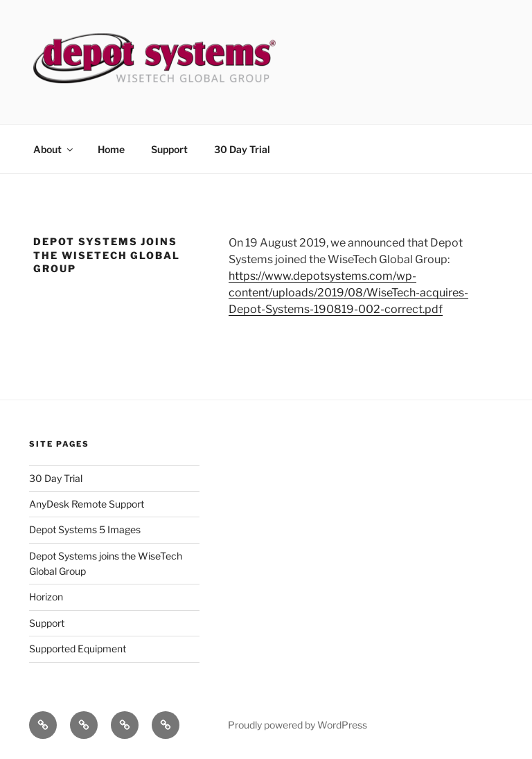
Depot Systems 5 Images (85, 529)
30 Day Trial (242, 149)
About (54, 149)
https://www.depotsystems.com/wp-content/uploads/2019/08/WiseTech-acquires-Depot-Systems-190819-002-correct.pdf (348, 293)
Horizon (46, 597)
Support (169, 149)
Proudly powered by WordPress (298, 725)
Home (111, 149)
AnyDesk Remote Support (87, 504)
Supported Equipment (78, 649)
